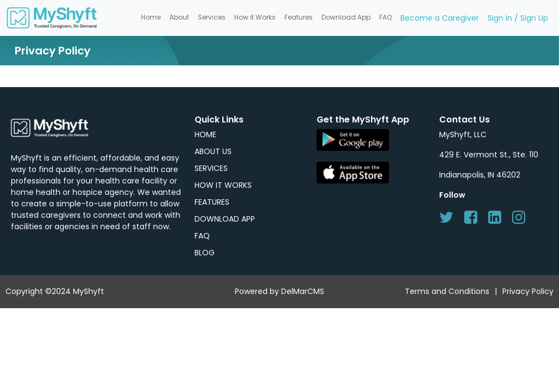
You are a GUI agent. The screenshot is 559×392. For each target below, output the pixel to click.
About (179, 17)
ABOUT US (213, 151)
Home (151, 17)
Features (299, 17)
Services (212, 17)
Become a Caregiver (440, 18)
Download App (346, 17)
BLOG (205, 253)
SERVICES (211, 168)
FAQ (385, 17)
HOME (205, 134)
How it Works (255, 17)
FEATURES (212, 202)
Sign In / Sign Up (518, 18)
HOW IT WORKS (223, 185)
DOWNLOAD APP (225, 219)
